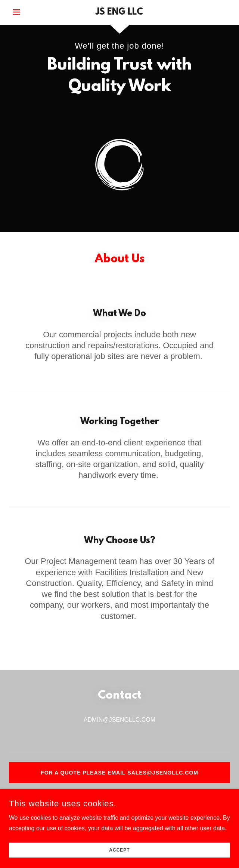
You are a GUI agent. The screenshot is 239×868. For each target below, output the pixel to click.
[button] (27, 12)
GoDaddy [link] (137, 844)
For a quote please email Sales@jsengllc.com (119, 773)
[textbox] (119, 741)
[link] (119, 13)
